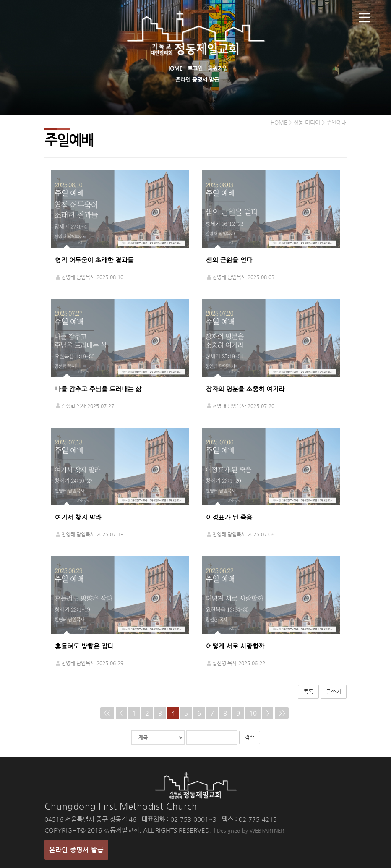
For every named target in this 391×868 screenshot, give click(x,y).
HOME (174, 68)
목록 (308, 692)
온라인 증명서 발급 (197, 80)
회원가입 (218, 68)
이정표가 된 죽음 (229, 517)
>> (282, 713)
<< (107, 713)
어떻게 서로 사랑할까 (235, 646)
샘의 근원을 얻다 (229, 260)
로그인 (195, 68)
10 (253, 713)
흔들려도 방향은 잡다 (84, 646)
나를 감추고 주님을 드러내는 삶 (98, 389)
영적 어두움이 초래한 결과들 (94, 260)
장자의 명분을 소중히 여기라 (245, 389)
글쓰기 (334, 692)
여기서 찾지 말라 (78, 517)
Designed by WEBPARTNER (250, 830)
